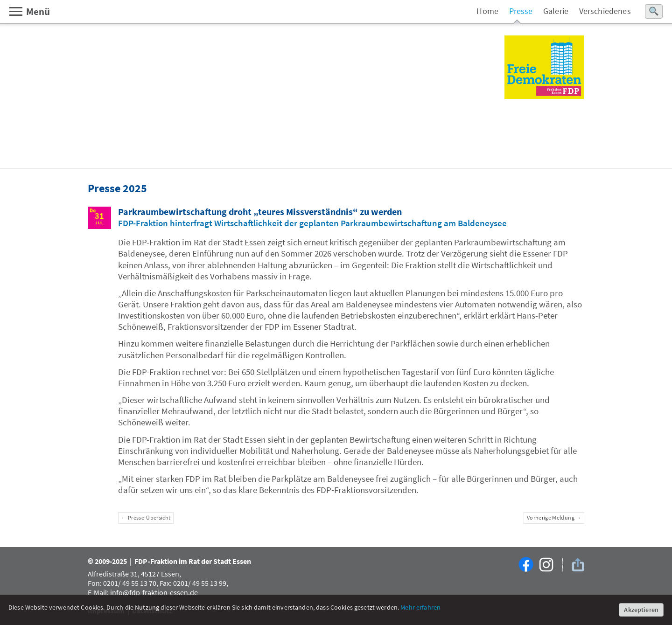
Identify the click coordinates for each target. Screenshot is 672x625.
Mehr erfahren (420, 607)
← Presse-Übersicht (146, 518)
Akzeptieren (641, 610)
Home (487, 11)
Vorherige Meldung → (554, 518)
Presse (521, 11)
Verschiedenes (605, 11)
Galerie (556, 11)
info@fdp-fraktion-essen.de (154, 592)
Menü (29, 11)
